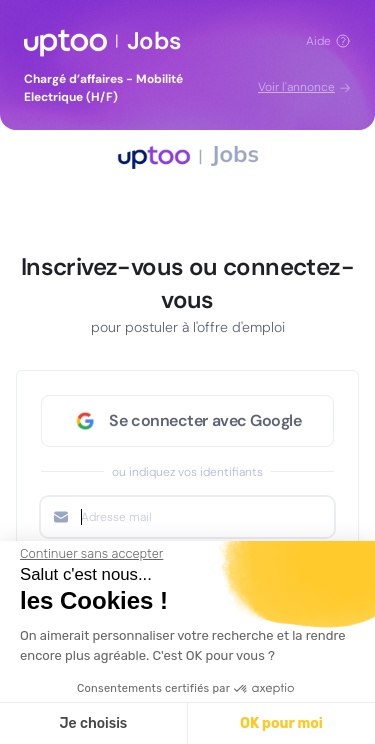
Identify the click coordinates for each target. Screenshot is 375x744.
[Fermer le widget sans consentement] (91, 554)
